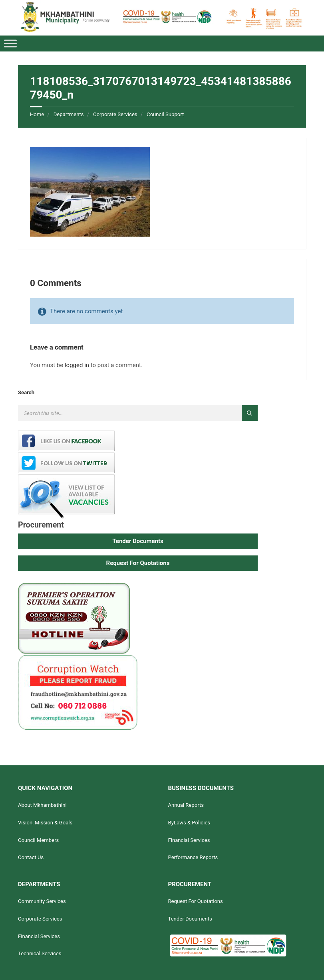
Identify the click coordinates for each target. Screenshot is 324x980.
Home (37, 114)
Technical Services (40, 953)
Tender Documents (190, 919)
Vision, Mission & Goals (45, 823)
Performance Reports (193, 857)
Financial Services (189, 840)
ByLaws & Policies (189, 823)
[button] (138, 541)
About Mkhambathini (42, 805)
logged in (77, 365)
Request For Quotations (195, 901)
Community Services (42, 901)
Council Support (165, 114)
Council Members (38, 840)
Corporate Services (115, 114)
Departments (69, 114)
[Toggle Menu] (10, 43)
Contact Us (31, 857)
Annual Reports (186, 805)
